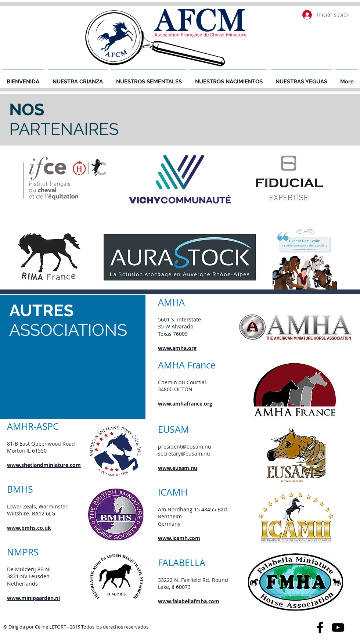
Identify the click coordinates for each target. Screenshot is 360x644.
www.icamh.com (179, 538)
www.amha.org (177, 348)
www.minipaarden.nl (33, 598)
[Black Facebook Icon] (320, 627)
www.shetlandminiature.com (44, 465)
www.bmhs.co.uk (29, 528)
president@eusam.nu (185, 447)
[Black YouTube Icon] (338, 627)
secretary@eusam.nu (184, 454)
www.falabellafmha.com (189, 601)
